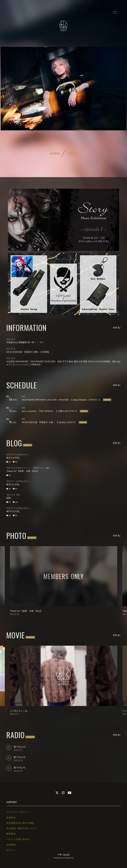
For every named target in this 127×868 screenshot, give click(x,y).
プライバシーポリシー (18, 812)
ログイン (72, 153)
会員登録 (55, 153)
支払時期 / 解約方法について (21, 828)
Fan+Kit (66, 854)
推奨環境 (11, 834)
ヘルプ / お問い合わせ (18, 839)
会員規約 (11, 817)
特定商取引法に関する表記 (20, 823)
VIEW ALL (117, 328)
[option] (64, 581)
